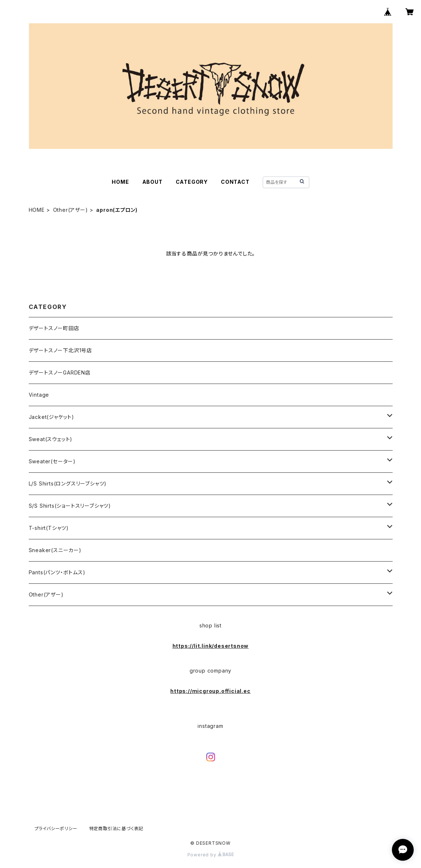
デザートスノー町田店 (54, 328)
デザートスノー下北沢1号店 (60, 350)
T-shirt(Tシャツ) (49, 528)
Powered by (211, 855)
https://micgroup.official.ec (210, 691)
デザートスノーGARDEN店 (60, 372)
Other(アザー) (71, 210)
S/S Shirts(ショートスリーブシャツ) (70, 506)
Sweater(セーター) (52, 461)
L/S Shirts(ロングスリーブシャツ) (68, 483)
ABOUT (152, 182)
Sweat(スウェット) (51, 439)
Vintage (39, 395)
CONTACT (235, 182)
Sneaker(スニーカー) (55, 550)
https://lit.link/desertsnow (211, 646)
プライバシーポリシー (56, 829)
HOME (120, 182)
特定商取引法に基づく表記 (116, 829)
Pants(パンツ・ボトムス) (57, 572)
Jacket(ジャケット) (51, 417)
